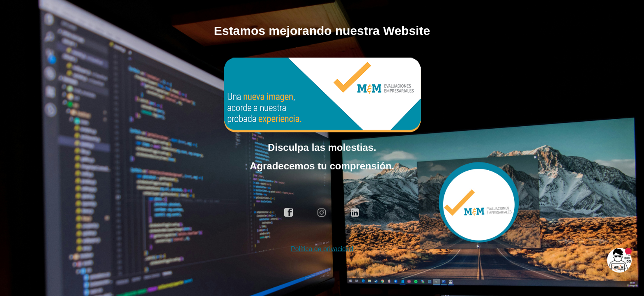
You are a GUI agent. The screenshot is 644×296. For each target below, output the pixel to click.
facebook (289, 213)
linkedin (355, 213)
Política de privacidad (322, 249)
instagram (322, 213)
